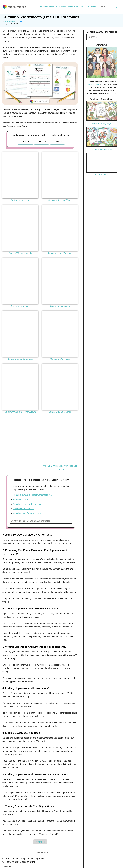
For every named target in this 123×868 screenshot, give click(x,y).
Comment (7, 867)
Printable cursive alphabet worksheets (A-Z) (33, 495)
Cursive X (42, 142)
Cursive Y (57, 142)
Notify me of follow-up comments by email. (25, 858)
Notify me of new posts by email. (21, 862)
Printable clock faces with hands (28, 513)
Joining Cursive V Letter (60, 412)
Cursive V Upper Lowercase (20, 359)
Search (70, 521)
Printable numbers (21, 499)
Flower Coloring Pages (102, 123)
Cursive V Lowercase (20, 306)
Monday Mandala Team (13, 22)
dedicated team (93, 84)
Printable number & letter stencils (28, 504)
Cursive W (25, 142)
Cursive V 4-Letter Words (60, 200)
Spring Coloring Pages (102, 149)
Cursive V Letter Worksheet (60, 253)
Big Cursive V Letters (20, 200)
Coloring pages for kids (24, 509)
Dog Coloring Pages (102, 174)
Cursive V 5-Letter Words (20, 253)
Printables (40, 842)
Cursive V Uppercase (60, 306)
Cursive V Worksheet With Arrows (20, 412)
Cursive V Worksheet (60, 359)
